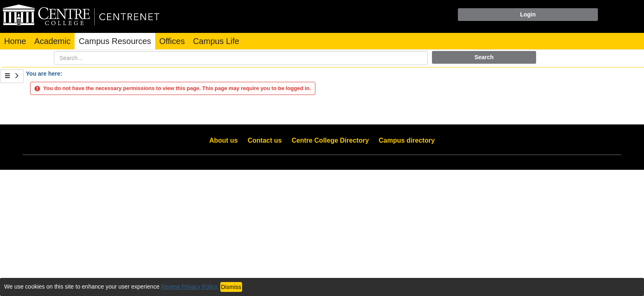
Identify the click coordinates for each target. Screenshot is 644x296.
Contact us (265, 140)
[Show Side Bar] (12, 76)
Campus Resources (115, 41)
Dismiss (231, 287)
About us (223, 140)
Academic (52, 41)
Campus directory (407, 140)
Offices (172, 41)
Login (528, 14)
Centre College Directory (330, 140)
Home (15, 41)
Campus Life (216, 41)
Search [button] (484, 57)
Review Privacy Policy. (190, 287)
